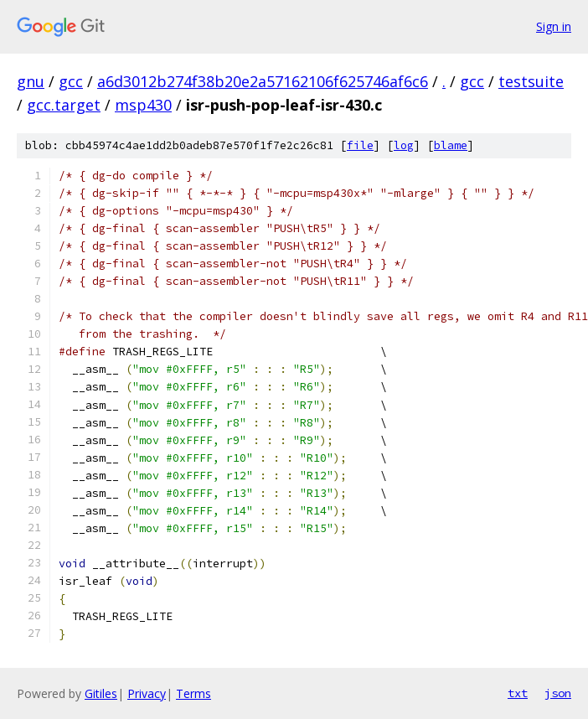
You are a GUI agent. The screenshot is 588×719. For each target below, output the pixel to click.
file (360, 145)
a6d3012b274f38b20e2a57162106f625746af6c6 (263, 81)
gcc (71, 81)
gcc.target (64, 105)
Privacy (147, 693)
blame (451, 145)
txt (518, 693)
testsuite (531, 81)
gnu (31, 81)
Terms (193, 693)
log (404, 145)
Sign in (554, 26)
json (558, 693)
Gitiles (101, 693)
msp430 (143, 105)
